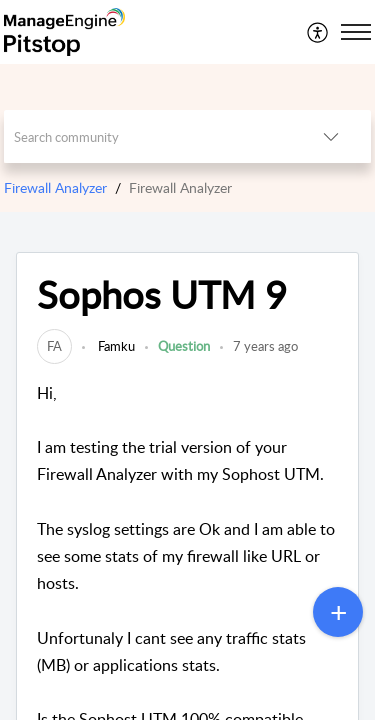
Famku (115, 346)
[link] (54, 346)
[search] (148, 136)
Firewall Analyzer (55, 187)
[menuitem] (318, 32)
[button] (318, 32)
